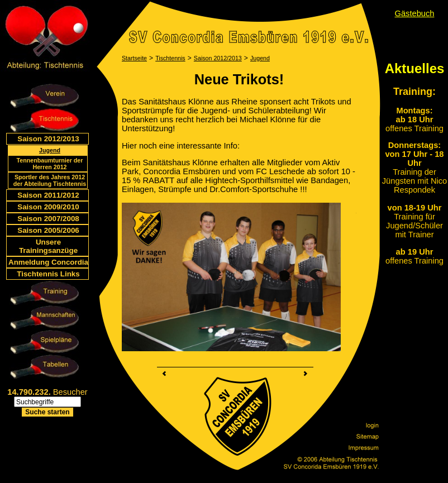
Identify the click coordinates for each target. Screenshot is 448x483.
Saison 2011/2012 (48, 195)
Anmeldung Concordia (48, 262)
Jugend (50, 150)
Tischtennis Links (48, 274)
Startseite (134, 58)
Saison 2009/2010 (48, 207)
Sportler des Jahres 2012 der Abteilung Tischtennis (50, 180)
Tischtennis (170, 58)
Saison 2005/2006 (48, 230)
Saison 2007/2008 (48, 219)
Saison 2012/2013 (48, 139)
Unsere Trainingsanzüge (48, 246)
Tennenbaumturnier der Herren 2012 (50, 164)
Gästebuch (415, 13)
